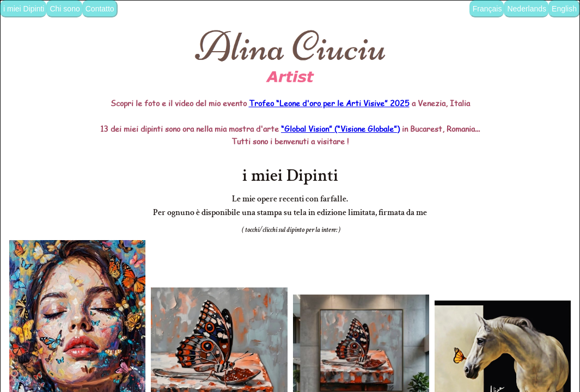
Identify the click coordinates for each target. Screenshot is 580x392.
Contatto (100, 9)
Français (487, 9)
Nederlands (527, 9)
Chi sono (65, 9)
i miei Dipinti (24, 9)
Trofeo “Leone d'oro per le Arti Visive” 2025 (329, 77)
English (564, 9)
